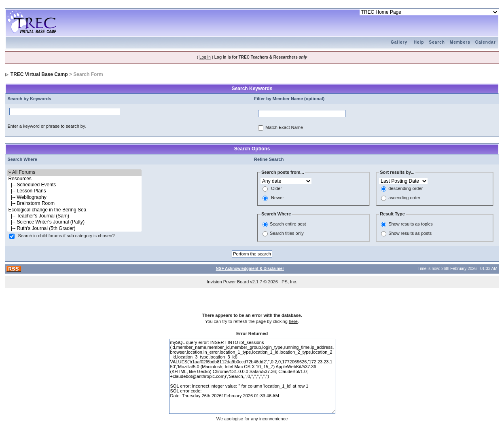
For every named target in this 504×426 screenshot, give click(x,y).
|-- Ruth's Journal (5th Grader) (74, 229)
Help (419, 42)
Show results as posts (410, 233)
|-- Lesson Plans (74, 191)
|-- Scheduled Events (74, 185)
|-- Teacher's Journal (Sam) (74, 216)
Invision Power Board (228, 282)
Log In (205, 57)
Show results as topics (410, 224)
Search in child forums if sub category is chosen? (67, 236)
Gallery (399, 42)
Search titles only (287, 233)
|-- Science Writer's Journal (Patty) (74, 222)
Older (276, 189)
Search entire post (288, 224)
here (293, 321)
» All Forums (74, 172)
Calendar (486, 42)
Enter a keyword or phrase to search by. (47, 126)
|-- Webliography (74, 197)
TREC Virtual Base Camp (39, 74)
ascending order (404, 198)
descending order (406, 189)
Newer (277, 198)
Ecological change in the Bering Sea (74, 210)
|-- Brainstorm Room (74, 204)
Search (437, 42)
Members (460, 42)
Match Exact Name (284, 128)
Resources (74, 179)
